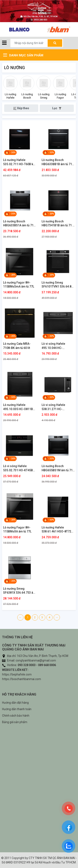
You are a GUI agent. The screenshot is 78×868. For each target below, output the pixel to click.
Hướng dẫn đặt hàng (15, 703)
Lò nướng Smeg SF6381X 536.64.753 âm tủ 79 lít (19, 591)
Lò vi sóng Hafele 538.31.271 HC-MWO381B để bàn (53, 407)
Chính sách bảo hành (16, 716)
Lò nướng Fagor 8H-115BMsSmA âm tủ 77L (19, 285)
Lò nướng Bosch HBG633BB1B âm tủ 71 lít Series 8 (57, 162)
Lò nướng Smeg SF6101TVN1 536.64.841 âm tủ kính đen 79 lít (58, 285)
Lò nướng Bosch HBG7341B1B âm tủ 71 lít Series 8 (58, 224)
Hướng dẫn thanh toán (17, 709)
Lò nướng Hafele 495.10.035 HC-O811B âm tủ (18, 407)
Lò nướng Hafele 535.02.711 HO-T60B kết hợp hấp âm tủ (19, 162)
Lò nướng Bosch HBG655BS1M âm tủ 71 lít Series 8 (57, 468)
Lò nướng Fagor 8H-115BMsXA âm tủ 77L (17, 530)
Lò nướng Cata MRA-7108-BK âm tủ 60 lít (17, 346)
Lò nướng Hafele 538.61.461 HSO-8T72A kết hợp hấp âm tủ (57, 530)
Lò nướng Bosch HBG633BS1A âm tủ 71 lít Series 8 (18, 224)
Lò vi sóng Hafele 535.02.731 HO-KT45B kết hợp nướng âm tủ (18, 468)
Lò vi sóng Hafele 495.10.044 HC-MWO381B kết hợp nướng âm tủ (54, 346)
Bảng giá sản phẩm (15, 722)
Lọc (57, 108)
